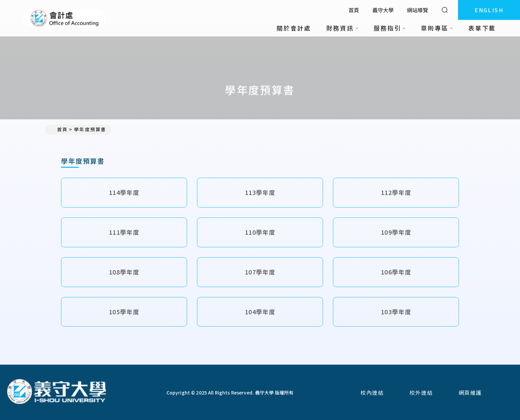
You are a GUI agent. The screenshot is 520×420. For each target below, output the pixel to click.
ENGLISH (489, 10)
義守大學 (383, 10)
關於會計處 (294, 28)
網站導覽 (418, 10)
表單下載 (482, 28)
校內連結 (372, 392)
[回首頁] (56, 392)
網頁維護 (470, 392)
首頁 (354, 10)
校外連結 (421, 392)
